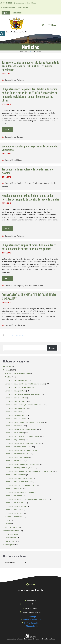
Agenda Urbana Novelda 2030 (17, 373)
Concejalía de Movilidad (15, 461)
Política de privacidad (32, 620)
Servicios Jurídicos (12, 527)
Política (8, 524)
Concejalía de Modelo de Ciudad (18, 454)
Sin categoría (9, 545)
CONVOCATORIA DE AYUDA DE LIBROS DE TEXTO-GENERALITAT (29, 296)
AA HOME (7, 366)
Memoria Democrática (14, 517)
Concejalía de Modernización (17, 457)
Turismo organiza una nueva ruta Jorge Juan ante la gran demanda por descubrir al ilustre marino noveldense (30, 66)
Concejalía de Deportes (14, 415)
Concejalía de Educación (15, 325)
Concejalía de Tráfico (13, 496)
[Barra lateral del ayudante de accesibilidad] (2, 33)
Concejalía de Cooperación (16, 408)
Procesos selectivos (11, 531)
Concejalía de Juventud (14, 440)
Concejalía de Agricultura (15, 391)
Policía (8, 520)
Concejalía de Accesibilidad (16, 380)
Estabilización (11, 538)
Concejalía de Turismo (14, 80)
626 (13, 335)
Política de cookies (32, 623)
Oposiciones (10, 541)
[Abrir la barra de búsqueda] (43, 25)
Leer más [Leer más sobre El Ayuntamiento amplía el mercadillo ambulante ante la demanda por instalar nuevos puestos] (8, 278)
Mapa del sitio (32, 626)
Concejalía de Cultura (14, 137)
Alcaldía (8, 377)
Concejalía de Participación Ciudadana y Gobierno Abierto (29, 471)
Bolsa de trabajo (12, 534)
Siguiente (20, 335)
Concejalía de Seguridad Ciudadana (20, 492)
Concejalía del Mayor (14, 160)
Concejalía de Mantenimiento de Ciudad (22, 443)
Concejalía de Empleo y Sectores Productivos (24, 183)
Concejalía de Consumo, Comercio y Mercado (24, 405)
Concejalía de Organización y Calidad (20, 468)
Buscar (52, 348)
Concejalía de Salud (13, 489)
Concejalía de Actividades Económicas (21, 387)
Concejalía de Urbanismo (15, 506)
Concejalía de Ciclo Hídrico (16, 398)
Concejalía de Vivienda (14, 510)
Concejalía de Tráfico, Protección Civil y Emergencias (27, 499)
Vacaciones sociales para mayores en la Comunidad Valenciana (30, 148)
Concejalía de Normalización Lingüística (21, 464)
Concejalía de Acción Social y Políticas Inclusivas (25, 384)
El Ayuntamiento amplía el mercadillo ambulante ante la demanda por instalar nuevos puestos (29, 247)
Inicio (30, 52)
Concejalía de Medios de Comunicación (21, 450)
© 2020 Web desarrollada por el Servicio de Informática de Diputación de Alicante (30, 639)
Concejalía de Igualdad (14, 433)
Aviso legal (32, 617)
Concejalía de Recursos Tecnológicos (20, 485)
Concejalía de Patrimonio (15, 475)
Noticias (6, 370)
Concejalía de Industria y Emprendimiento (22, 436)
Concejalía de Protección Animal (18, 478)
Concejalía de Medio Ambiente (18, 447)
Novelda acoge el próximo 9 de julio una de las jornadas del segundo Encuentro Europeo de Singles (30, 197)
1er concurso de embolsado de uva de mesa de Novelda (27, 171)
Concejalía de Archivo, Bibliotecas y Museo (23, 394)
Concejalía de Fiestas (13, 426)
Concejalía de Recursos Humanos (19, 482)
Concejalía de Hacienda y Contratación (21, 429)
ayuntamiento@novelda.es (26, 3)
